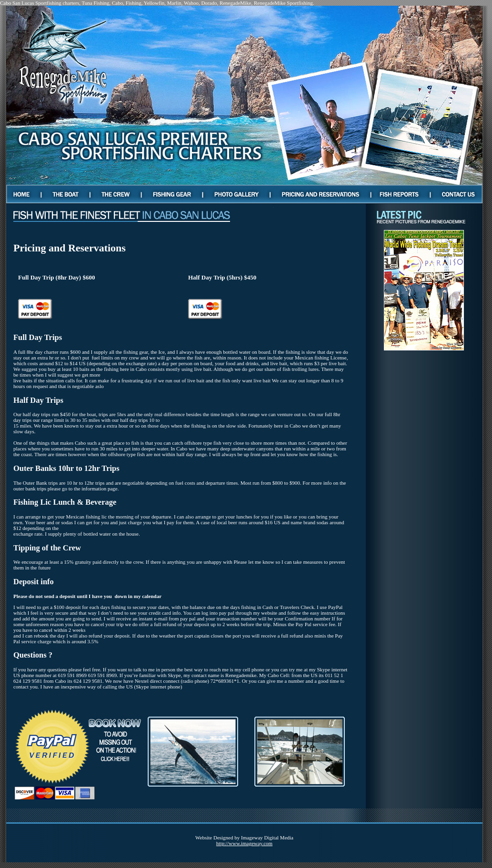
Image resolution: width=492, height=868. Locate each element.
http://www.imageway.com (244, 843)
